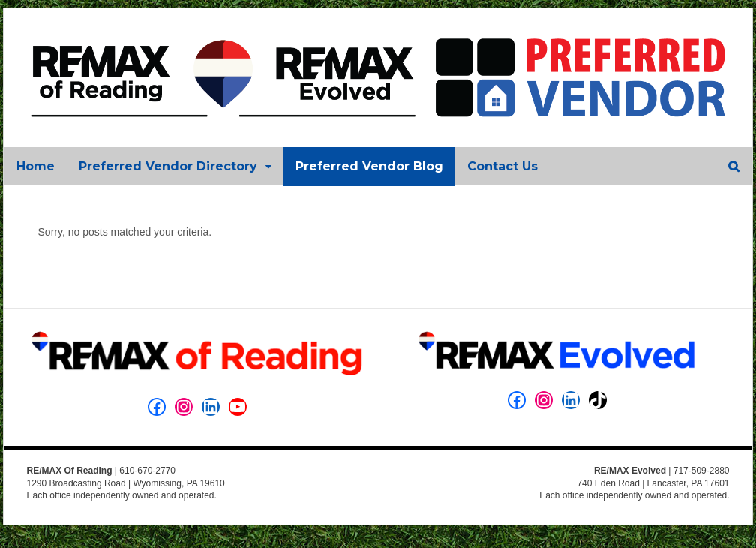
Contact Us (502, 166)
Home (35, 166)
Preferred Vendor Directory (167, 166)
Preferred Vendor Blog (369, 166)
